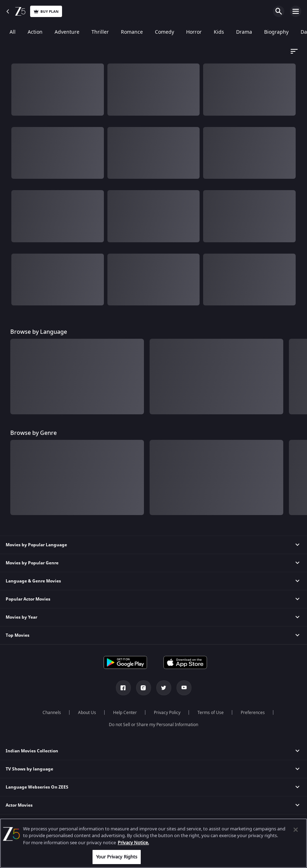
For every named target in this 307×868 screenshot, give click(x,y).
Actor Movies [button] (19, 805)
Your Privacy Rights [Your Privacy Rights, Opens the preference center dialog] (117, 857)
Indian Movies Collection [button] (32, 751)
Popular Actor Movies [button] (28, 599)
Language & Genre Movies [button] (33, 581)
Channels (52, 713)
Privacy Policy (167, 713)
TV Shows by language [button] (29, 769)
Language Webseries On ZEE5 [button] (37, 787)
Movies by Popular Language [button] (36, 545)
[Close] (296, 830)
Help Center (125, 713)
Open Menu (296, 11)
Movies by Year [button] (21, 617)
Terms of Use (211, 713)
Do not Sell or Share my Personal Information (153, 725)
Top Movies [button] (18, 635)
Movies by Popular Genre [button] (32, 563)
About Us (87, 713)
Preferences (253, 713)
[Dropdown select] (293, 51)
